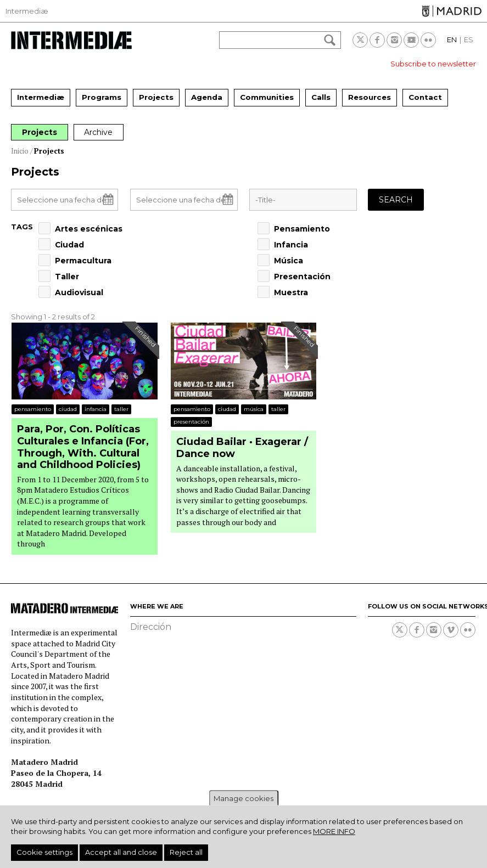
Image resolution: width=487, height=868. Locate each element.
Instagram (394, 40)
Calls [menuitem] (321, 97)
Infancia (291, 245)
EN (452, 40)
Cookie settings (44, 852)
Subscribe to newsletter (433, 64)
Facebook (377, 40)
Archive (100, 132)
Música (289, 261)
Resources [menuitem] (370, 97)
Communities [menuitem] (267, 97)
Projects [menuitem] (156, 97)
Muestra (291, 292)
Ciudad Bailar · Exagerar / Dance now (242, 448)
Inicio (20, 151)
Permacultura (83, 261)
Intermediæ (27, 11)
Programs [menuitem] (102, 97)
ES (469, 40)
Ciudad (69, 245)
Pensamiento (302, 229)
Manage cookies (243, 798)
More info (334, 831)
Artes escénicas (89, 229)
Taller (67, 277)
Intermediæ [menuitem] (41, 97)
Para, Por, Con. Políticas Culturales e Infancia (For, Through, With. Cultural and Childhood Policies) (83, 447)
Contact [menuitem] (425, 97)
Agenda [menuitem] (207, 97)
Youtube (411, 40)
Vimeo (451, 630)
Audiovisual (79, 292)
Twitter (360, 40)
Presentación (302, 277)
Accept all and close (121, 852)
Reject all (186, 852)
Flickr (428, 40)
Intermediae (71, 40)
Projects (40, 132)
